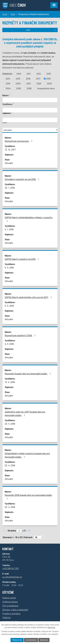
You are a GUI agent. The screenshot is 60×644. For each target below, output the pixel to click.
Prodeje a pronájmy (11, 613)
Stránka (12, 530)
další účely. (51, 627)
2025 (19, 88)
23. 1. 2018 (10, 188)
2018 (48, 79)
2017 (38, 79)
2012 (39, 74)
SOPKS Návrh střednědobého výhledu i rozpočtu (29, 219)
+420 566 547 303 (11, 568)
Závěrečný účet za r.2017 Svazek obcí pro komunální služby (25, 413)
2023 (49, 83)
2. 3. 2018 (9, 344)
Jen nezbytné (31, 640)
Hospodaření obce (46, 88)
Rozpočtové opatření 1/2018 (21, 335)
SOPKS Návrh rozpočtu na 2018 (22, 259)
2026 (29, 88)
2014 (8, 79)
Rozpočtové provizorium (19, 141)
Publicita (6, 617)
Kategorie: (7, 73)
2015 (18, 79)
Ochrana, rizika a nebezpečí (15, 610)
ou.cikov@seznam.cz (12, 577)
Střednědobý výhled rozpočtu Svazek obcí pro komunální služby (27, 455)
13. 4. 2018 (10, 382)
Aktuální (9, 163)
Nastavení (44, 640)
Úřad (13, 14)
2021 (29, 83)
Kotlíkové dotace (10, 602)
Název (5, 95)
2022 (39, 83)
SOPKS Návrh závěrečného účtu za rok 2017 (29, 297)
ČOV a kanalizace (10, 606)
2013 (49, 74)
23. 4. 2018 (10, 424)
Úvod (5, 14)
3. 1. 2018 (9, 229)
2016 (28, 79)
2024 (8, 88)
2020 (18, 83)
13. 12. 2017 (10, 149)
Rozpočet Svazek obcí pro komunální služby (28, 374)
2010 (19, 74)
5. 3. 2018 (9, 267)
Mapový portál (9, 598)
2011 (29, 74)
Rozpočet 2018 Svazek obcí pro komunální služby (28, 497)
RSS (41, 30)
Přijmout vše (17, 640)
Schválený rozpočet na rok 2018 (22, 179)
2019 (8, 83)
